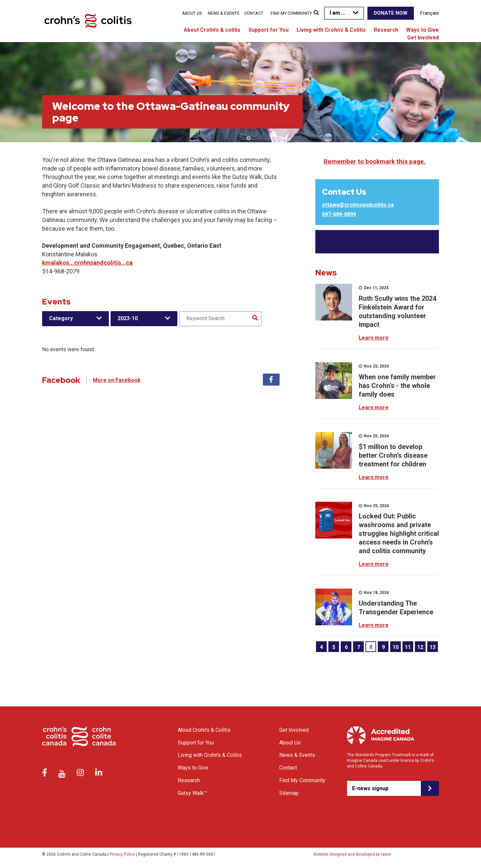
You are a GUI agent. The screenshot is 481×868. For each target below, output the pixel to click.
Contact (254, 13)
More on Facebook (117, 380)
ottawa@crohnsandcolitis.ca (358, 205)
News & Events (223, 13)
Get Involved (423, 38)
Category (61, 318)
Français (430, 13)
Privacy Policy (122, 854)
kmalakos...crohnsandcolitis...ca (87, 263)
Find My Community (291, 13)
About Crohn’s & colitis (212, 30)
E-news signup (370, 788)
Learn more (374, 338)
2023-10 (128, 318)
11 (408, 647)
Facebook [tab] (271, 380)
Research (386, 30)
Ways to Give (423, 30)
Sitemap (289, 793)
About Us (192, 13)
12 (420, 647)
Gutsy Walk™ (192, 793)
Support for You (269, 30)
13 (433, 647)
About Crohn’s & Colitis (204, 730)
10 (395, 647)
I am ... (338, 13)
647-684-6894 (339, 214)
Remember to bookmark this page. (375, 161)
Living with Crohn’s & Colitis (331, 30)
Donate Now (391, 13)
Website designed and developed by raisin (352, 854)
